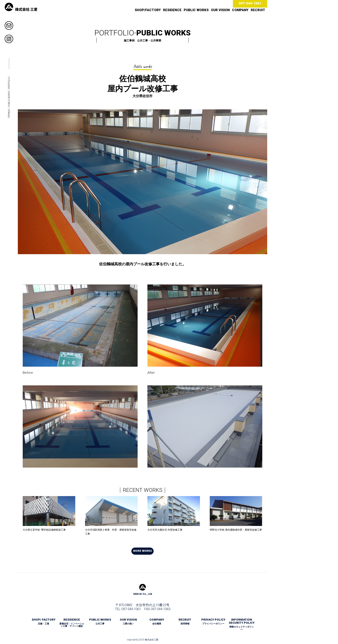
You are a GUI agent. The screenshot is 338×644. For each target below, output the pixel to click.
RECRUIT (258, 10)
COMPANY (240, 10)
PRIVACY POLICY (213, 622)
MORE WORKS (143, 551)
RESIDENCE (172, 10)
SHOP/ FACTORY (44, 622)
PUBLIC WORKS (196, 10)
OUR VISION (220, 10)
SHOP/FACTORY (148, 10)
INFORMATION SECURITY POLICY (241, 624)
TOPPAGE (9, 113)
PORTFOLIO (9, 83)
